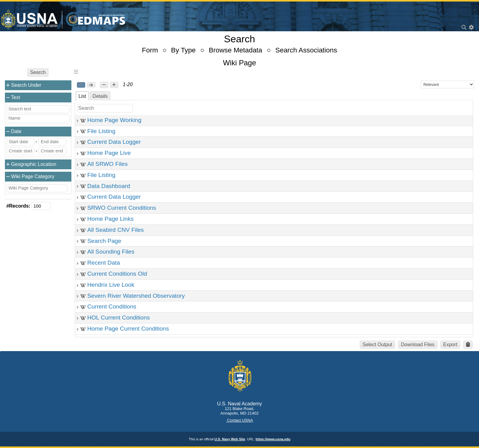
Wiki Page (239, 63)
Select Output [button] (377, 345)
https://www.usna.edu (273, 439)
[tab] (82, 96)
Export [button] (450, 345)
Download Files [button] (418, 345)
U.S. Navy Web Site (230, 439)
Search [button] (38, 72)
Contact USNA (239, 420)
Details (100, 96)
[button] (104, 85)
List (82, 96)
